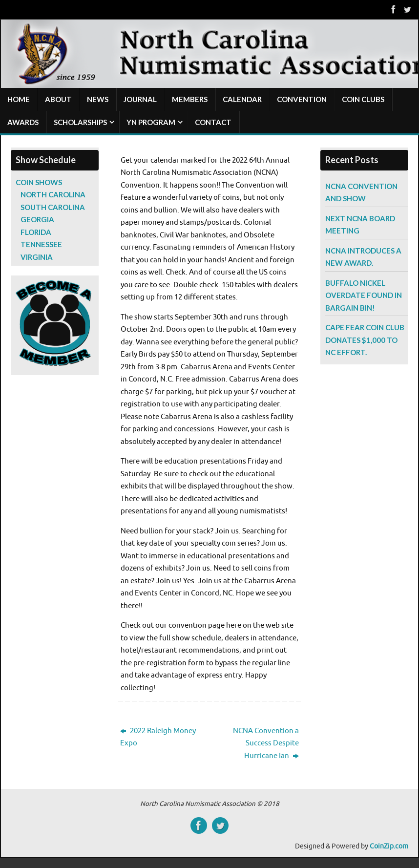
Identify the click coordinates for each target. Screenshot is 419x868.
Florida (36, 232)
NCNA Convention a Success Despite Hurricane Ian (266, 743)
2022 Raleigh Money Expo (158, 737)
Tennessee (41, 244)
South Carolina (53, 207)
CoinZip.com (389, 846)
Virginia (37, 257)
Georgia (37, 219)
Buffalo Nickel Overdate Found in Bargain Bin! (364, 295)
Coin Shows (39, 182)
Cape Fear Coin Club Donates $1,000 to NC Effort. (365, 340)
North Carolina (53, 194)
